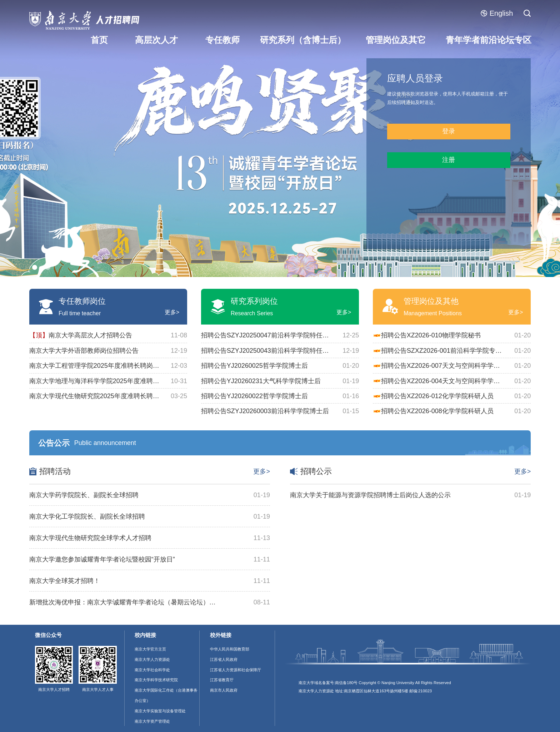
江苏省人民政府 (224, 659)
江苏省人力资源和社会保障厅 (236, 670)
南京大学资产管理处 (152, 721)
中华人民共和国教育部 (230, 649)
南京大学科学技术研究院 (156, 680)
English (497, 13)
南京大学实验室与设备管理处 (160, 711)
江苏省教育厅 (222, 680)
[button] (35, 267)
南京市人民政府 (224, 690)
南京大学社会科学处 (152, 670)
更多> (172, 312)
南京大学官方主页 (150, 649)
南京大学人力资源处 (152, 659)
